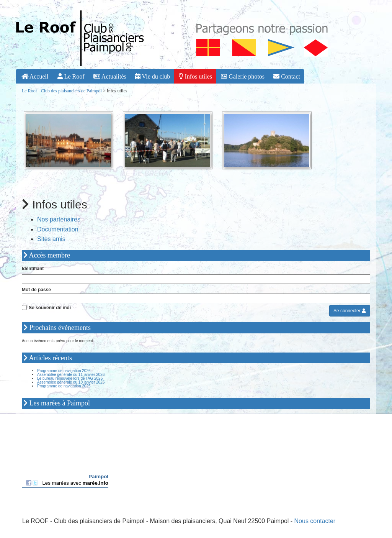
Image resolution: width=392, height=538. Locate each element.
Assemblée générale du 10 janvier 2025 (71, 382)
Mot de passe (36, 290)
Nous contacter (315, 521)
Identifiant (33, 269)
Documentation (58, 229)
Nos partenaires (59, 219)
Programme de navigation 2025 (64, 386)
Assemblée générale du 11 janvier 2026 (71, 375)
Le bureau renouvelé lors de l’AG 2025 (70, 378)
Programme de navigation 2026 (64, 371)
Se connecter (350, 311)
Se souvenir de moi (50, 308)
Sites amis (51, 239)
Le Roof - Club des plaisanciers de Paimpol (62, 91)
